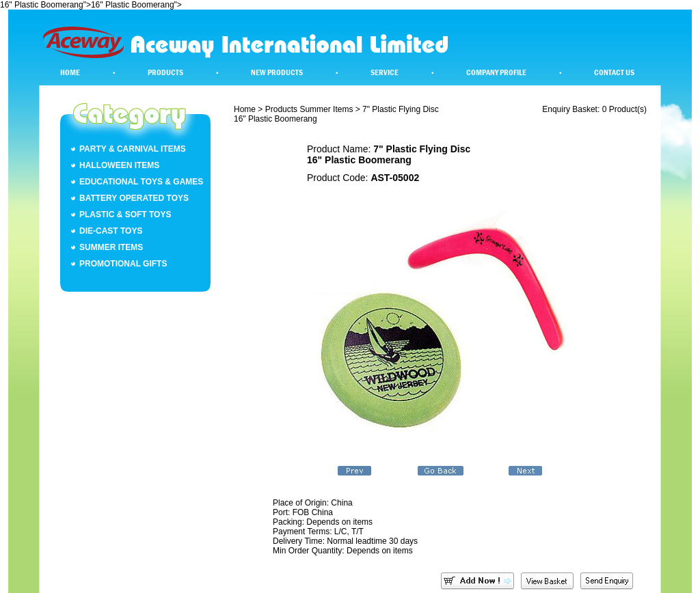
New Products (277, 72)
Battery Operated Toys (134, 198)
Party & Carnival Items (133, 149)
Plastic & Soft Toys (125, 215)
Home (70, 72)
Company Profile (496, 72)
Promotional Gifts (123, 264)
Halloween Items (119, 165)
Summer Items (111, 247)
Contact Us (614, 72)
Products (165, 72)
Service (385, 72)
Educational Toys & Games (141, 182)
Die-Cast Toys (111, 231)
